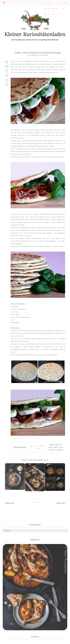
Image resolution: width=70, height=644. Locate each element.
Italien (56, 447)
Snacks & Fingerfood (56, 450)
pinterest (53, 10)
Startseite (35, 502)
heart (56, 10)
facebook (45, 10)
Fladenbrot (58, 445)
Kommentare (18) (20, 447)
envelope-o (64, 4)
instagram (49, 4)
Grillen (51, 447)
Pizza (61, 447)
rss (60, 14)
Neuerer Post (10, 503)
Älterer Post (61, 503)
